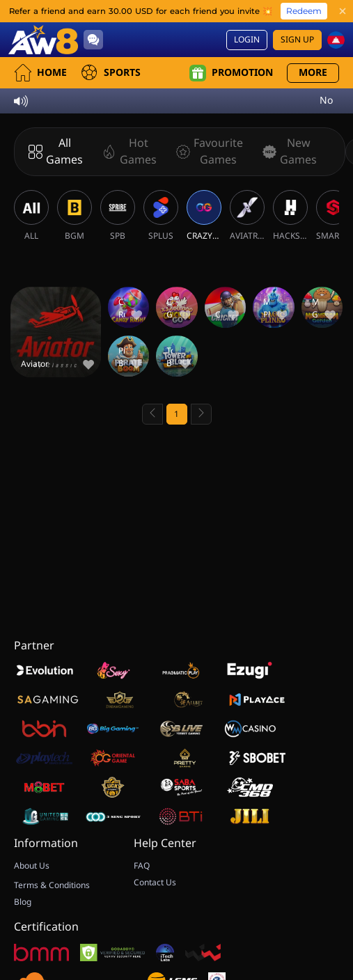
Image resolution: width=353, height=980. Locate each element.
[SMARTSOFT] (334, 216)
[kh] (336, 40)
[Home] (43, 40)
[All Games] (56, 152)
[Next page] (201, 414)
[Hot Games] (127, 152)
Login (247, 40)
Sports (111, 73)
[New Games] (287, 152)
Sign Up (297, 40)
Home (40, 73)
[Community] (93, 40)
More (313, 73)
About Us (32, 866)
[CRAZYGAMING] (204, 216)
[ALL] (31, 216)
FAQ (142, 866)
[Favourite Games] (207, 152)
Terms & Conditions (52, 885)
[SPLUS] (161, 216)
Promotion (231, 73)
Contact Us (155, 883)
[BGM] (74, 216)
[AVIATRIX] (247, 216)
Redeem (304, 11)
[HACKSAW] (290, 216)
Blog (23, 902)
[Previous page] (152, 414)
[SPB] (118, 216)
